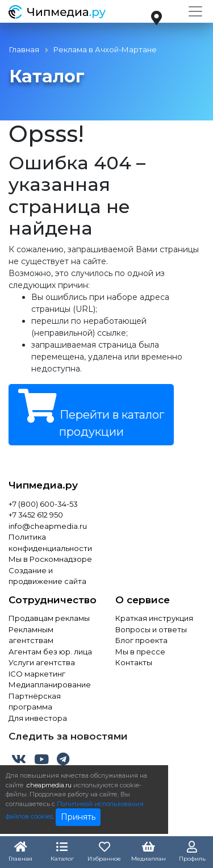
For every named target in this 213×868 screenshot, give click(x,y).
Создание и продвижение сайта (47, 576)
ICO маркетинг (37, 674)
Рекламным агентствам (31, 635)
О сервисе (143, 600)
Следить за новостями (68, 736)
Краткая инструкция (154, 618)
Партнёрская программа (35, 702)
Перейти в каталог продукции (91, 414)
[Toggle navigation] (195, 11)
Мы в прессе (140, 652)
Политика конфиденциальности (50, 542)
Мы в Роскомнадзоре (50, 559)
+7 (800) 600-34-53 (43, 504)
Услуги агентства (42, 662)
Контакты (134, 662)
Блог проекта (141, 640)
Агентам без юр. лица (50, 652)
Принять (78, 817)
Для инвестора (38, 718)
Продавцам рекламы (49, 618)
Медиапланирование (50, 685)
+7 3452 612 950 (36, 515)
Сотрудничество (53, 600)
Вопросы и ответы (151, 629)
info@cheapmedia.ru (48, 526)
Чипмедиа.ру (43, 485)
